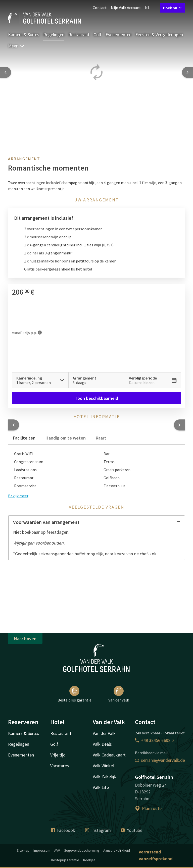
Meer (16, 46)
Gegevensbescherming (82, 850)
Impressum (42, 850)
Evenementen (118, 35)
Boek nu (172, 8)
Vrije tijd (58, 755)
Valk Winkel (103, 766)
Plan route (148, 808)
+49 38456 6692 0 (154, 740)
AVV (57, 850)
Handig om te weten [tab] (66, 438)
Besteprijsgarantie (65, 860)
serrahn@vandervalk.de (160, 760)
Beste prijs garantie (75, 694)
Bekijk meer (18, 496)
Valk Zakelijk (104, 776)
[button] (14, 425)
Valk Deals (102, 744)
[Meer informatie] (40, 332)
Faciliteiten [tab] (24, 438)
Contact (100, 8)
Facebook (63, 830)
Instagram (98, 830)
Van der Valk (119, 694)
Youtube (132, 830)
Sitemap (23, 850)
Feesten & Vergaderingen (159, 35)
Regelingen (54, 35)
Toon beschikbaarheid (96, 398)
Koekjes (89, 860)
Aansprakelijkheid (117, 850)
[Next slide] (187, 72)
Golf (98, 35)
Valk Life (101, 787)
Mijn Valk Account (126, 8)
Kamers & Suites (24, 35)
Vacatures (60, 766)
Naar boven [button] (25, 639)
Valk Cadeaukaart (109, 755)
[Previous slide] (6, 72)
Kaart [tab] (101, 438)
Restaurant (79, 35)
